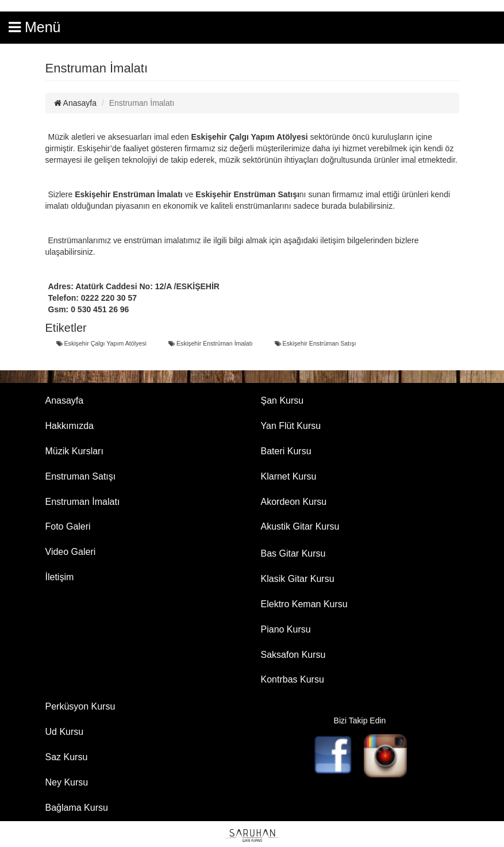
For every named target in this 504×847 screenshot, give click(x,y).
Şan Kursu (282, 400)
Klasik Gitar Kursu (298, 579)
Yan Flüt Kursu (291, 426)
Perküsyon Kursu (80, 706)
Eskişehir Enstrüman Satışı (316, 344)
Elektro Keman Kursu (304, 604)
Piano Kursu (286, 629)
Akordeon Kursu (294, 502)
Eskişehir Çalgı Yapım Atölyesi (102, 344)
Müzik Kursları (74, 451)
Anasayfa (76, 103)
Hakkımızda (70, 426)
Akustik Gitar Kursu (300, 526)
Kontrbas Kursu (293, 679)
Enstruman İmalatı (83, 502)
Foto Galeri (68, 526)
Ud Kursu (65, 732)
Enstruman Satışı (81, 476)
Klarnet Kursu (289, 476)
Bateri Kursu (286, 451)
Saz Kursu (67, 757)
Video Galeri (71, 552)
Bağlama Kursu (77, 808)
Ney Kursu (67, 782)
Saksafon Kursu (293, 655)
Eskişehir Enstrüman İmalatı (211, 344)
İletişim (60, 577)
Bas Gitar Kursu (293, 553)
